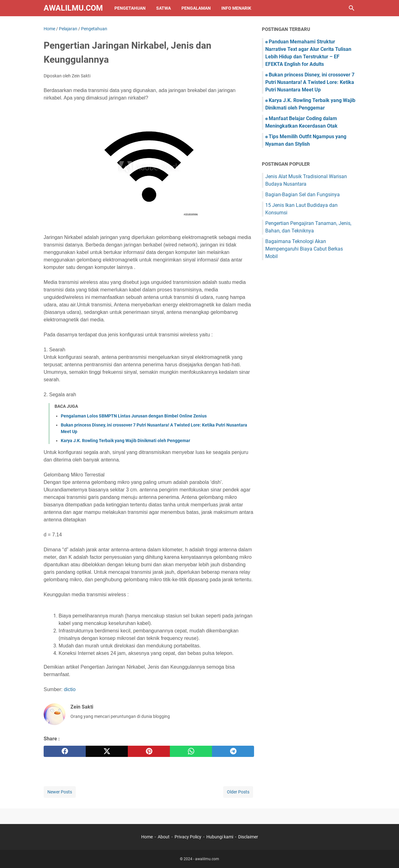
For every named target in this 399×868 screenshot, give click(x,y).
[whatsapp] (191, 751)
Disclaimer (248, 837)
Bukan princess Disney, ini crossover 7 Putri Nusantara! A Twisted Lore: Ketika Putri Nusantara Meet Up (310, 82)
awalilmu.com (73, 8)
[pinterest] (149, 751)
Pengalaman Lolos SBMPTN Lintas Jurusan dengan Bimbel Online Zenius (134, 416)
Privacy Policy (188, 837)
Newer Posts (60, 792)
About (164, 837)
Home (147, 837)
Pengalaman (196, 8)
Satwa (163, 8)
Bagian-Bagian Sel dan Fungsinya (303, 195)
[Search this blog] (352, 8)
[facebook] (65, 751)
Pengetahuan (130, 8)
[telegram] (233, 751)
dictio (70, 689)
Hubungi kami (220, 837)
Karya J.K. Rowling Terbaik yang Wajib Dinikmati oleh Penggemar (125, 441)
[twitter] (107, 751)
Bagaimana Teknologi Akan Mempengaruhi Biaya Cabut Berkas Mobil (304, 249)
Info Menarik (236, 8)
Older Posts (238, 792)
